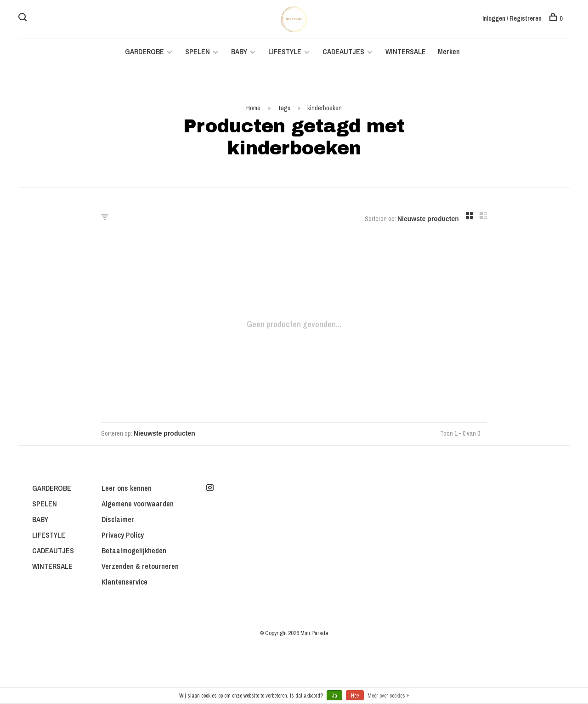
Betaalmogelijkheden (134, 551)
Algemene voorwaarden (138, 504)
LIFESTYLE (285, 51)
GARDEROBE (144, 51)
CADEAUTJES (344, 51)
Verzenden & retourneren (140, 566)
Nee (355, 696)
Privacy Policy (123, 535)
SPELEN (198, 51)
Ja (334, 696)
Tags (284, 108)
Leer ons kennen (127, 488)
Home (253, 108)
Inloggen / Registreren (512, 18)
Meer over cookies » (388, 696)
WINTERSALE (406, 51)
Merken (449, 51)
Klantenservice (124, 582)
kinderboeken (325, 108)
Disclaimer (118, 519)
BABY (239, 51)
